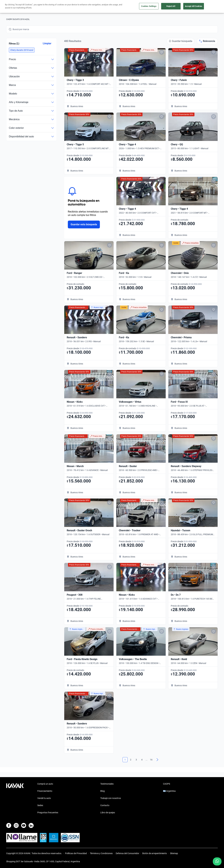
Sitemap (174, 853)
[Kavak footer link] (15, 798)
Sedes (40, 805)
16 (151, 760)
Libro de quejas (108, 813)
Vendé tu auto (44, 798)
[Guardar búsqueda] (181, 41)
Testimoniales (107, 784)
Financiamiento (45, 791)
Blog (103, 791)
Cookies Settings (149, 6)
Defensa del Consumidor (127, 853)
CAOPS (167, 784)
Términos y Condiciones (101, 853)
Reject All (171, 6)
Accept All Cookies (194, 6)
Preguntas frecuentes (48, 813)
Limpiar (47, 43)
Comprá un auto (45, 784)
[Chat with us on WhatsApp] (217, 861)
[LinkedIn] (31, 825)
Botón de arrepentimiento (155, 853)
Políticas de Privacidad (76, 853)
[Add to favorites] (110, 52)
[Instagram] (16, 825)
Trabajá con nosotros (111, 798)
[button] (22, 50)
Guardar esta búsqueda (84, 224)
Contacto (105, 805)
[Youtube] (24, 825)
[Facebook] (9, 825)
